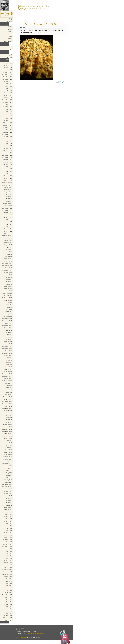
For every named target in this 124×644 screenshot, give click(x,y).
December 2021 (7, 183)
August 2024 (8, 109)
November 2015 (7, 348)
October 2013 (8, 406)
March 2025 (8, 93)
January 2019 (8, 261)
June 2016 (9, 332)
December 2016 (7, 319)
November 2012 (7, 431)
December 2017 (7, 291)
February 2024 (7, 123)
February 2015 (8, 369)
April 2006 (9, 613)
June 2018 (9, 277)
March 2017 (8, 312)
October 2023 (8, 132)
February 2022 (7, 178)
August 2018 (8, 272)
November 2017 (7, 293)
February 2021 (8, 203)
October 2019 (8, 240)
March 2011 (8, 477)
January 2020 (8, 233)
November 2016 (7, 321)
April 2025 (9, 91)
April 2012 (9, 447)
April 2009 (9, 530)
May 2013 (9, 418)
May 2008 (9, 556)
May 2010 (9, 500)
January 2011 (8, 482)
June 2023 (9, 141)
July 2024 (9, 111)
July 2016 (9, 330)
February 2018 (8, 286)
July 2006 (9, 606)
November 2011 (7, 459)
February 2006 (7, 618)
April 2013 (9, 420)
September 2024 (7, 107)
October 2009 (8, 517)
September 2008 (7, 546)
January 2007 (8, 593)
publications (8, 41)
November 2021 (7, 185)
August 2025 (8, 81)
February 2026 (7, 68)
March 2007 (8, 588)
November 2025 (7, 74)
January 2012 (8, 454)
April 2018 (9, 282)
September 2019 (7, 243)
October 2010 (8, 489)
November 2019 (7, 238)
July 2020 (9, 220)
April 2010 (9, 503)
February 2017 (8, 314)
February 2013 (8, 424)
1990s (10, 34)
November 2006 (7, 597)
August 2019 (8, 245)
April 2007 (9, 586)
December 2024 (7, 100)
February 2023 (7, 150)
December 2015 (7, 346)
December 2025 (7, 72)
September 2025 (7, 79)
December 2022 (7, 155)
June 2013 (9, 415)
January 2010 (8, 510)
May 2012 (9, 445)
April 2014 (9, 392)
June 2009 (9, 526)
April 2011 (9, 475)
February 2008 (7, 563)
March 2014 (8, 395)
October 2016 (8, 323)
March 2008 (8, 560)
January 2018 (8, 289)
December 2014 (7, 374)
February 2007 (7, 590)
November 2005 (7, 620)
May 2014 (9, 390)
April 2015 (9, 365)
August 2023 (8, 137)
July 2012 (9, 441)
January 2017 (8, 316)
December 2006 (7, 595)
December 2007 (7, 567)
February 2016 (8, 342)
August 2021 (8, 192)
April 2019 (9, 254)
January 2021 (8, 206)
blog (11, 19)
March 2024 (8, 121)
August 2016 (8, 328)
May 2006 (9, 611)
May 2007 (9, 583)
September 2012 (7, 436)
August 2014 (8, 383)
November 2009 (7, 514)
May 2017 (9, 307)
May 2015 (9, 362)
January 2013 (8, 427)
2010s (10, 29)
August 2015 (8, 355)
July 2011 (9, 468)
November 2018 (7, 266)
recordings (8, 47)
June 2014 (9, 388)
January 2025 (8, 98)
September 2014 (7, 381)
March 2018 (8, 284)
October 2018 (8, 268)
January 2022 (8, 180)
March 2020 (8, 229)
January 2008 (8, 565)
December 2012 (7, 429)
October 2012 (8, 434)
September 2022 (7, 162)
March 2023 (8, 148)
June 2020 (9, 222)
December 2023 (7, 127)
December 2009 (7, 512)
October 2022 (8, 160)
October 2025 (8, 77)
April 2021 (9, 199)
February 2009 (7, 535)
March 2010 (8, 505)
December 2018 (7, 263)
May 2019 (9, 252)
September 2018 (7, 270)
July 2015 (9, 358)
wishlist (10, 57)
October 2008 (8, 544)
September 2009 (7, 519)
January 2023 (8, 153)
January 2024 (8, 125)
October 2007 (8, 572)
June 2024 (9, 114)
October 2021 (8, 187)
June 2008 (9, 553)
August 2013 (8, 411)
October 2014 (8, 378)
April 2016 (9, 337)
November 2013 (7, 404)
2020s (10, 27)
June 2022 (9, 169)
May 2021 (9, 197)
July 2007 (9, 579)
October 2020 (8, 213)
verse (10, 49)
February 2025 (7, 95)
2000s (10, 32)
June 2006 (9, 609)
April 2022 (9, 173)
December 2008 (7, 540)
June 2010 (9, 498)
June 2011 (9, 471)
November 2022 (7, 157)
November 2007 (7, 570)
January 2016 (8, 344)
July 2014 (9, 385)
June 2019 (9, 249)
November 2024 (7, 102)
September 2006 (7, 602)
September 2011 (7, 464)
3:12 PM (62, 83)
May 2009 (9, 528)
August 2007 (8, 576)
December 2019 (7, 236)
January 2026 (8, 70)
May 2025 (9, 88)
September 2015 (7, 353)
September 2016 (7, 325)
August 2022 (8, 164)
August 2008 (8, 549)
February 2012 (8, 452)
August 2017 (8, 300)
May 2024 (9, 116)
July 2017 (9, 302)
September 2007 (7, 574)
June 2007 (9, 581)
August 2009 (8, 521)
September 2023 (7, 134)
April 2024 (9, 118)
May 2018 (9, 279)
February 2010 (8, 507)
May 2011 (9, 473)
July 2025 (9, 84)
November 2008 (7, 542)
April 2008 (9, 558)
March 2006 (8, 616)
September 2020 (7, 215)
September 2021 (7, 190)
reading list (8, 55)
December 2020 (7, 208)
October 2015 (8, 351)
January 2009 (8, 537)
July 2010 (9, 496)
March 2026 (8, 65)
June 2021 (9, 194)
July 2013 (9, 413)
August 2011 (8, 466)
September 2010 (7, 491)
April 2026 (9, 63)
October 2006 (8, 599)
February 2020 (7, 231)
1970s (10, 39)
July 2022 (9, 167)
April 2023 (9, 146)
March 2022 (8, 176)
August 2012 (8, 438)
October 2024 (8, 104)
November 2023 (7, 130)
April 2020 (9, 226)
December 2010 (7, 484)
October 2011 (8, 461)
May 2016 (9, 335)
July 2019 (9, 247)
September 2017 (7, 298)
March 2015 (8, 367)
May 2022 (9, 171)
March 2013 (8, 422)
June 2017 (9, 305)
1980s (10, 36)
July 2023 (9, 139)
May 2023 (9, 144)
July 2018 (9, 275)
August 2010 (8, 494)
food (63, 81)
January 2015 (8, 372)
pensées (9, 21)
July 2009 (9, 523)
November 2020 (7, 210)
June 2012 (9, 443)
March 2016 (8, 339)
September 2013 (7, 408)
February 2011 (8, 480)
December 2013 (7, 401)
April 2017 (9, 309)
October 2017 (8, 296)
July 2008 (9, 551)
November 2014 (7, 376)
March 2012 (8, 450)
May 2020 (9, 224)
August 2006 (8, 604)
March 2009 (8, 533)
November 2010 (7, 487)
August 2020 (8, 217)
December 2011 (7, 457)
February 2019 (8, 259)
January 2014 (8, 399)
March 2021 (8, 201)
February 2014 (8, 397)
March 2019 (8, 256)
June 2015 (9, 360)
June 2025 (9, 86)
